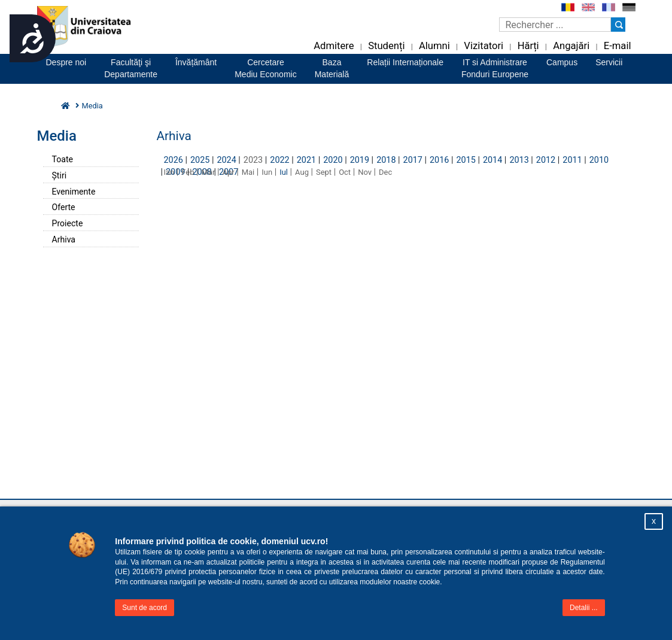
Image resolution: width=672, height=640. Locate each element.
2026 (174, 160)
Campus (562, 62)
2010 (599, 160)
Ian (169, 172)
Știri (60, 175)
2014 (492, 160)
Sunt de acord (145, 608)
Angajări (571, 46)
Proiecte (68, 223)
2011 (572, 160)
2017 (413, 160)
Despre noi (66, 62)
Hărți (528, 46)
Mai (248, 172)
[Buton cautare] (618, 25)
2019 (360, 160)
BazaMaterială (332, 68)
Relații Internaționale (405, 62)
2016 (439, 160)
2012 (546, 160)
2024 (226, 160)
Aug (302, 172)
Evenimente (74, 192)
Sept (324, 172)
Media (92, 106)
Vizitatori (484, 46)
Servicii (609, 62)
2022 (279, 160)
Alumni (434, 46)
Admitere (334, 46)
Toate (63, 159)
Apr (228, 172)
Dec (385, 172)
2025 (200, 160)
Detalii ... (584, 608)
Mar (209, 172)
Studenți (386, 46)
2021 (306, 160)
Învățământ (196, 62)
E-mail (618, 46)
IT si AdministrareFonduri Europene (495, 68)
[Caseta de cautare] (555, 25)
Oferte (64, 207)
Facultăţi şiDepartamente (131, 68)
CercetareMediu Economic (266, 68)
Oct (345, 172)
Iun (267, 172)
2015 (466, 160)
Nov (365, 172)
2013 (519, 160)
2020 (333, 160)
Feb (188, 172)
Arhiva (64, 239)
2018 (386, 160)
